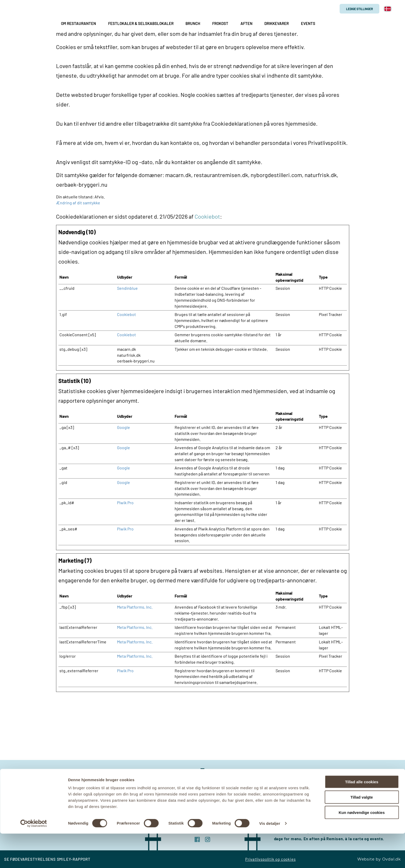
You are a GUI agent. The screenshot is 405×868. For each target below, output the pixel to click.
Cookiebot (207, 216)
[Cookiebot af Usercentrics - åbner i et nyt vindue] (34, 858)
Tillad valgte (362, 832)
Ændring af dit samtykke (78, 203)
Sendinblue (127, 288)
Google (123, 427)
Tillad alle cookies (362, 816)
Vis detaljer (270, 858)
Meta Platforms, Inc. (135, 607)
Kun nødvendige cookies (362, 847)
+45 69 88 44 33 (115, 781)
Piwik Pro (125, 503)
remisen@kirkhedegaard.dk (104, 788)
